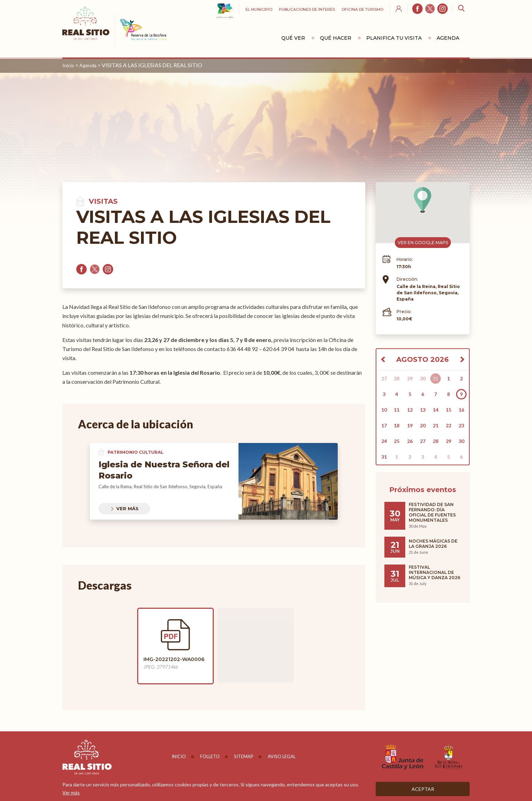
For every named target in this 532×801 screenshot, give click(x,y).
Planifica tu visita (394, 38)
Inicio (68, 65)
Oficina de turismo (362, 9)
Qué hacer (336, 38)
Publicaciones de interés (307, 9)
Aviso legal (282, 756)
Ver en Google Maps (423, 243)
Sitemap (244, 756)
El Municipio (259, 9)
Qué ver (293, 38)
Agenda (448, 38)
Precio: (404, 312)
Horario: (405, 259)
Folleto (210, 756)
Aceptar (423, 789)
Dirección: (407, 279)
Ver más (127, 508)
